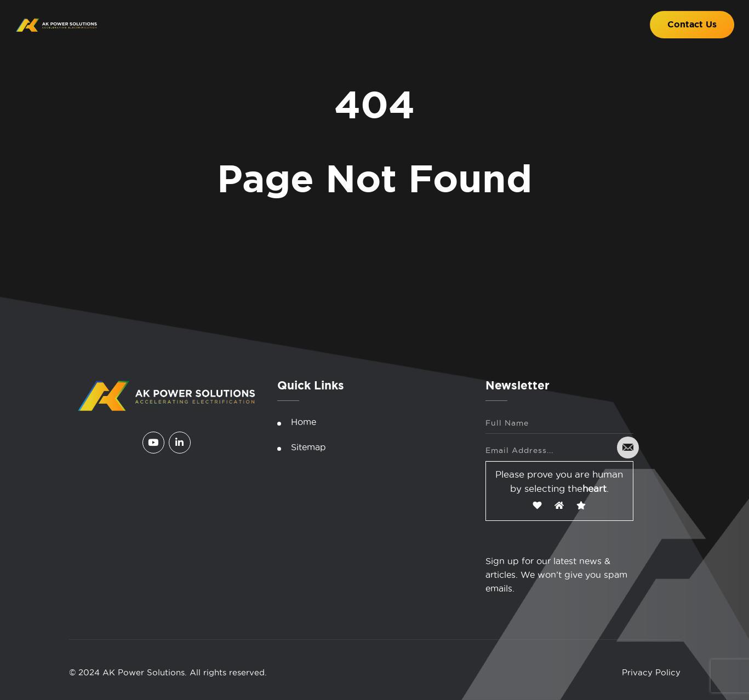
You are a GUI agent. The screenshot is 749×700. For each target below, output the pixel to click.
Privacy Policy (651, 672)
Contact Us (692, 24)
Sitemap (308, 447)
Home (304, 422)
